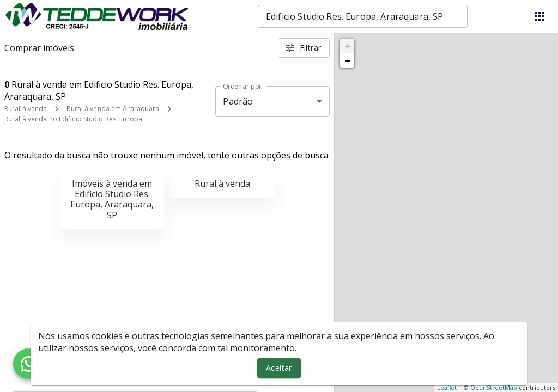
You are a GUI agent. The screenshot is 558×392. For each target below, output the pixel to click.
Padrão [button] (238, 101)
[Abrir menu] (539, 16)
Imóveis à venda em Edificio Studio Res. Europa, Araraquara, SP (112, 199)
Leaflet (447, 387)
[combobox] (363, 16)
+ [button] (347, 46)
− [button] (348, 60)
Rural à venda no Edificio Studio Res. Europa (73, 119)
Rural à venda (26, 109)
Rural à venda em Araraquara (113, 109)
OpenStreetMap (494, 387)
